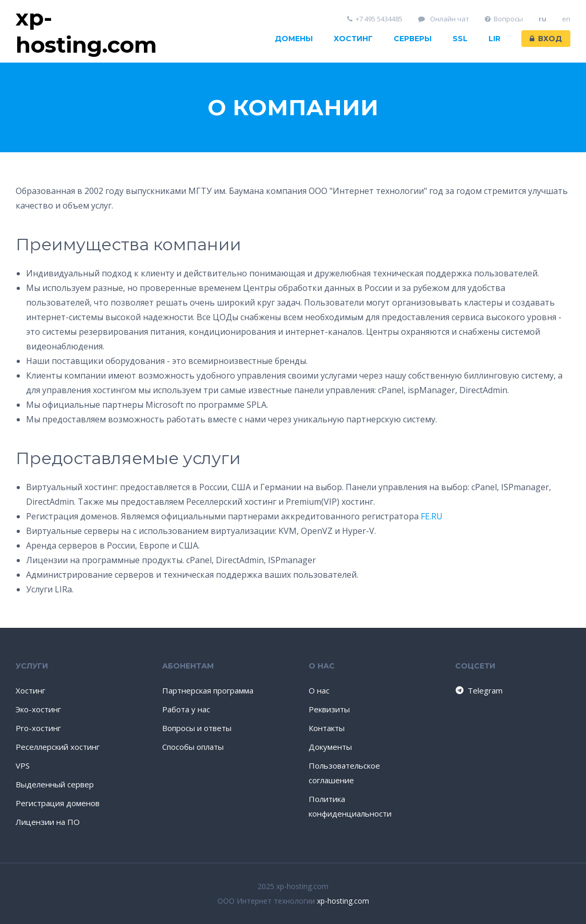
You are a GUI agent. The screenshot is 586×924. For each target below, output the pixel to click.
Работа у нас (186, 709)
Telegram (478, 690)
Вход (546, 39)
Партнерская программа (208, 690)
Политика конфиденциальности (350, 806)
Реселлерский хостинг (58, 747)
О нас (319, 690)
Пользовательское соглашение (344, 773)
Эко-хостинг (38, 709)
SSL (460, 39)
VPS (23, 765)
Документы (330, 747)
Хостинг (353, 39)
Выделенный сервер (55, 784)
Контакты (327, 728)
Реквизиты (329, 709)
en (566, 19)
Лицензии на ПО (48, 822)
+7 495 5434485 (375, 19)
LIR (495, 39)
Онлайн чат (444, 19)
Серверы (413, 39)
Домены (294, 39)
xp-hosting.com (343, 901)
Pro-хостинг (38, 728)
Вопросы (504, 19)
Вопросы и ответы (197, 728)
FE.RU (432, 516)
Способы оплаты (193, 747)
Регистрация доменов (58, 803)
